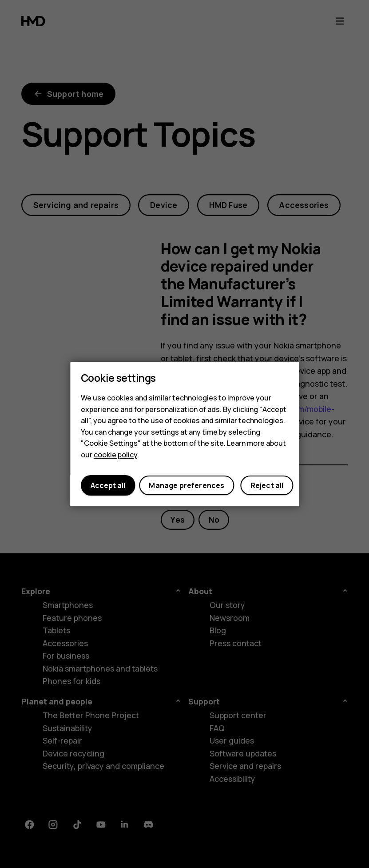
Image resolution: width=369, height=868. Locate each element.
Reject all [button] (267, 485)
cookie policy (115, 455)
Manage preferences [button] (186, 485)
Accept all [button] (108, 485)
